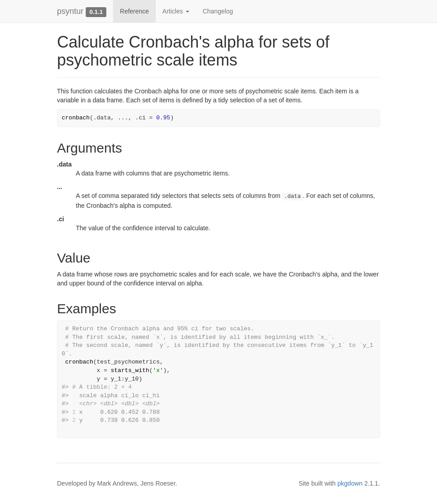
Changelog (218, 11)
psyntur (70, 11)
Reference (134, 11)
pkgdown (350, 483)
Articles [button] (176, 11)
